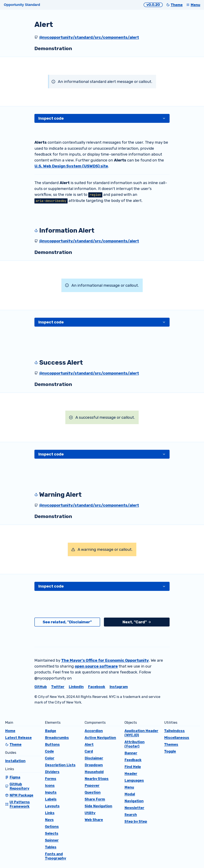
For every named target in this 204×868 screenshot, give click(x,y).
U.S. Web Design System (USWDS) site (71, 166)
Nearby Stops (97, 779)
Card (89, 751)
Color (50, 758)
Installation (15, 761)
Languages (134, 780)
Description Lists (60, 765)
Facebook (97, 687)
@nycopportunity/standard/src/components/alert (89, 37)
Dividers (52, 772)
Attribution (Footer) (135, 744)
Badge (51, 731)
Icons (50, 786)
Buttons (52, 744)
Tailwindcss (174, 731)
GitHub (41, 687)
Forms (51, 779)
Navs (49, 820)
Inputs (51, 792)
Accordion (94, 731)
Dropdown (94, 765)
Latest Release (18, 738)
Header (131, 774)
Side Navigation (98, 806)
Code (49, 751)
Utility (90, 813)
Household (94, 772)
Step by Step (136, 821)
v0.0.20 (153, 5)
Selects (52, 833)
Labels (51, 799)
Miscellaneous (177, 738)
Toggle (170, 751)
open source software (96, 666)
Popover (92, 786)
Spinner (52, 840)
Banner (131, 753)
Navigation (134, 801)
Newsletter (134, 808)
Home (10, 731)
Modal (130, 794)
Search (131, 815)
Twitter (58, 687)
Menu (129, 787)
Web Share (94, 820)
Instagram (119, 687)
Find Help (133, 767)
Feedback (133, 760)
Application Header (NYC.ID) (141, 733)
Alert (89, 744)
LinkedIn (76, 687)
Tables (51, 847)
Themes (171, 744)
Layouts (52, 806)
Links (50, 813)
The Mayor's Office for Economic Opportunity (105, 660)
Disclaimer (94, 758)
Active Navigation (100, 738)
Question (93, 792)
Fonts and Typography (56, 856)
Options (52, 827)
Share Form (95, 799)
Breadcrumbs (57, 738)
